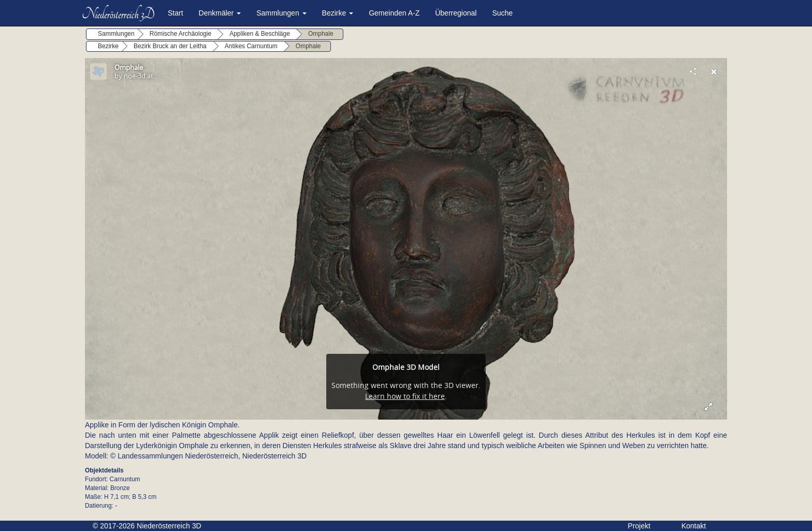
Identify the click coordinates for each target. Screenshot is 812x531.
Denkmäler (220, 13)
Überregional (456, 13)
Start (176, 13)
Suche (502, 13)
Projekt (639, 526)
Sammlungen (281, 13)
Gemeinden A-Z (394, 13)
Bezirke (338, 13)
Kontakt (694, 526)
